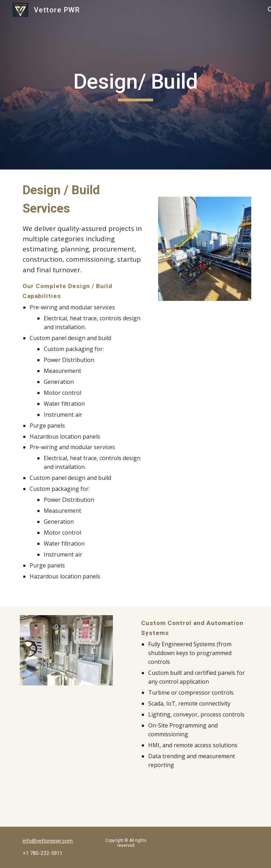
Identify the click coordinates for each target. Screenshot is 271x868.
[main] (135, 85)
